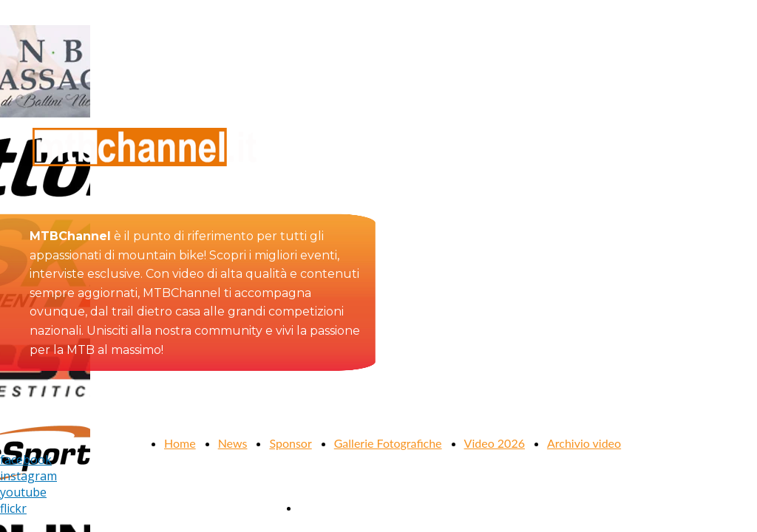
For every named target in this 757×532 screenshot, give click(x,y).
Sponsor (290, 443)
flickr (13, 508)
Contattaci (326, 507)
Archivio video (584, 443)
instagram (28, 476)
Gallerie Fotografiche (388, 443)
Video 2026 (495, 443)
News (233, 443)
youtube (23, 492)
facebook (26, 460)
